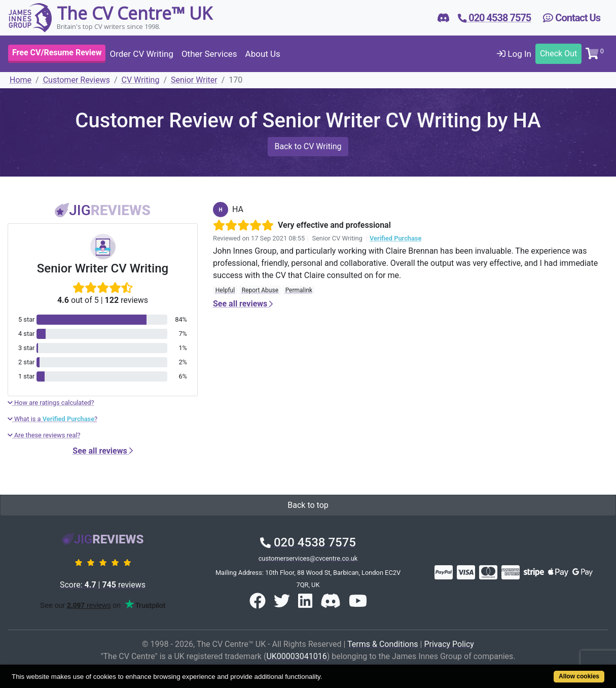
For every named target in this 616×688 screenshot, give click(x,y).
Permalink (299, 290)
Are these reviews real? (44, 435)
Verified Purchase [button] (395, 238)
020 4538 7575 (308, 542)
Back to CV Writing (308, 146)
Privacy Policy (449, 644)
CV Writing (141, 80)
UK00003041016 (296, 656)
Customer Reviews (77, 80)
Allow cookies (579, 676)
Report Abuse (260, 290)
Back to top (308, 505)
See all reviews (102, 451)
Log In (514, 54)
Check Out (558, 54)
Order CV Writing (141, 54)
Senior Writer (194, 80)
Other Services (209, 54)
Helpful (225, 290)
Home (21, 80)
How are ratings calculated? (51, 403)
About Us (263, 54)
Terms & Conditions (383, 644)
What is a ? (52, 419)
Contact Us (572, 18)
